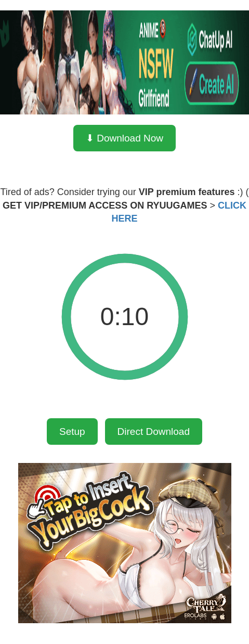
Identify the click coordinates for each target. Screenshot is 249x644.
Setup (72, 432)
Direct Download (154, 432)
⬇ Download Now (124, 138)
